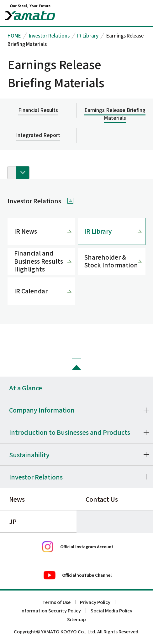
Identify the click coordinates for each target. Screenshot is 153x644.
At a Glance (26, 388)
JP (13, 521)
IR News (26, 231)
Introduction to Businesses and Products (70, 432)
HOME (14, 35)
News (17, 499)
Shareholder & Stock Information (111, 261)
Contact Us (102, 499)
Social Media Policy (111, 611)
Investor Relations (49, 35)
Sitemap (76, 619)
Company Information (42, 410)
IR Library (88, 35)
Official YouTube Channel (87, 575)
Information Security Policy (51, 611)
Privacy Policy (95, 602)
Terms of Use (56, 602)
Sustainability (29, 455)
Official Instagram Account (87, 547)
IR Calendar (31, 291)
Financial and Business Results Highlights (39, 261)
